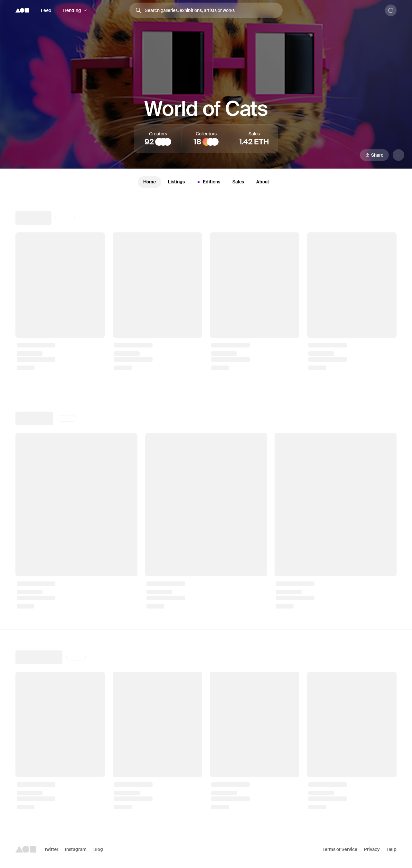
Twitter (51, 849)
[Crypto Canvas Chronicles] (211, 142)
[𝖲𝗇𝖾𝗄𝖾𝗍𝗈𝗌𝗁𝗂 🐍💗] (215, 142)
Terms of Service (340, 849)
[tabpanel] (206, 513)
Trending (72, 10)
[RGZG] (167, 142)
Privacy (372, 849)
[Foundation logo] (22, 10)
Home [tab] (150, 182)
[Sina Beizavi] (159, 142)
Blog (98, 849)
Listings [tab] (176, 182)
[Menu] (398, 155)
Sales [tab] (238, 182)
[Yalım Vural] (163, 142)
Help (392, 849)
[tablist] (206, 182)
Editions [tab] (208, 182)
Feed (46, 10)
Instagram (76, 849)
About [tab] (263, 182)
